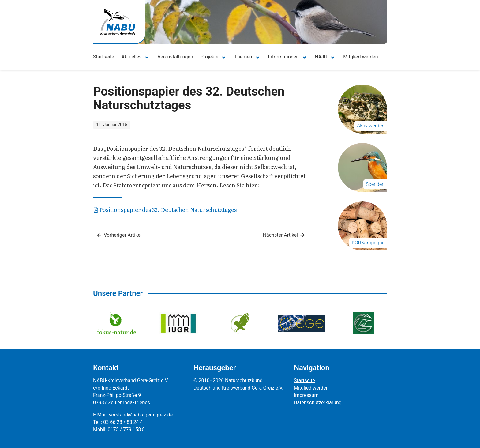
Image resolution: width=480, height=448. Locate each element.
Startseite (104, 57)
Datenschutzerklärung (318, 403)
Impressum (306, 395)
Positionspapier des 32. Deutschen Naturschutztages (165, 210)
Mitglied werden (360, 57)
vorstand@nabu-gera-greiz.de (141, 415)
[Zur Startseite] (118, 22)
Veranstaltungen (175, 57)
